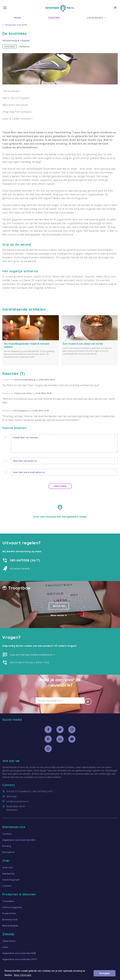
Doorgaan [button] (105, 973)
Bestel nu (59, 606)
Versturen (60, 486)
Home (17, 18)
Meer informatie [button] (23, 975)
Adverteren (9, 941)
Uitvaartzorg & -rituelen (16, 40)
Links (5, 947)
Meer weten (59, 615)
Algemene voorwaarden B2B (19, 953)
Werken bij (8, 874)
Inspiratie (54, 18)
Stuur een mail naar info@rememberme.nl (32, 655)
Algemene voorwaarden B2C (19, 840)
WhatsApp (12, 796)
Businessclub (10, 919)
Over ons (8, 867)
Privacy (7, 846)
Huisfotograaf (11, 880)
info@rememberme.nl (17, 801)
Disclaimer (9, 852)
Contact (7, 834)
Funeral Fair (9, 913)
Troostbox (8, 901)
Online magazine (12, 907)
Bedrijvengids (10, 926)
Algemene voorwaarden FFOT (20, 959)
